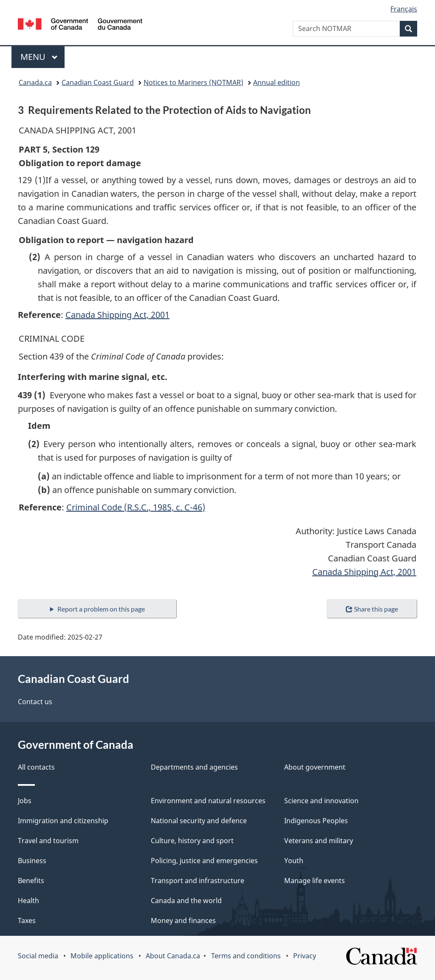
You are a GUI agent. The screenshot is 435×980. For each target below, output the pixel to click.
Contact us (35, 702)
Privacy (305, 956)
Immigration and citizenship (63, 821)
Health (28, 901)
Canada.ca (35, 82)
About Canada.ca (173, 956)
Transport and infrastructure (198, 881)
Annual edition (277, 82)
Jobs (25, 801)
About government (315, 767)
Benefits (31, 881)
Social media (38, 956)
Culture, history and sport (192, 841)
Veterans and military (319, 841)
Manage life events (315, 881)
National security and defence (199, 821)
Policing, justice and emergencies (204, 861)
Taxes (27, 921)
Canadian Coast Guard (98, 82)
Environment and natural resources (208, 801)
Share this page (372, 609)
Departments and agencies (194, 767)
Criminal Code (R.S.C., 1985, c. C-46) (136, 507)
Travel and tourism (48, 841)
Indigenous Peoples (316, 821)
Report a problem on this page (101, 609)
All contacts (36, 767)
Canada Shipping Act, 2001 (117, 315)
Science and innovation (321, 801)
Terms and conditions (246, 956)
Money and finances (183, 921)
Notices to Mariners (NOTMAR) (193, 82)
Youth (294, 861)
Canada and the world (186, 901)
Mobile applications (102, 956)
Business (32, 861)
